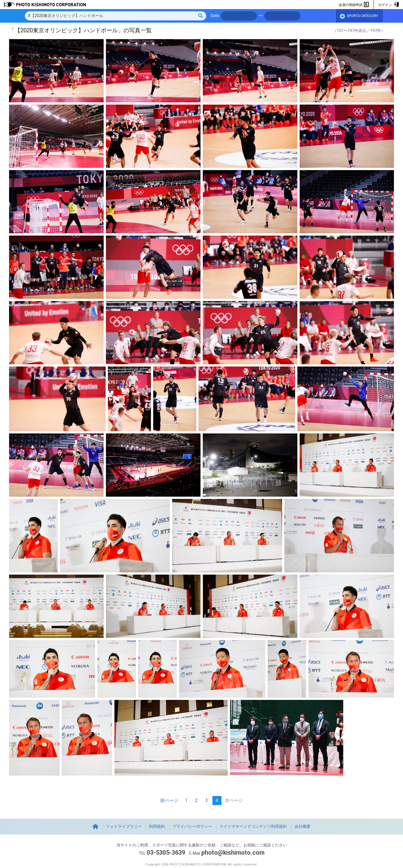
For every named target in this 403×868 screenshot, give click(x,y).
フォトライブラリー (124, 826)
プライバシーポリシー (192, 826)
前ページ (169, 800)
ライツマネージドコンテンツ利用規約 (253, 826)
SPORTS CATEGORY (359, 16)
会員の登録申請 (354, 5)
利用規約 (157, 826)
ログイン (388, 5)
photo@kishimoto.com (233, 853)
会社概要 (302, 826)
